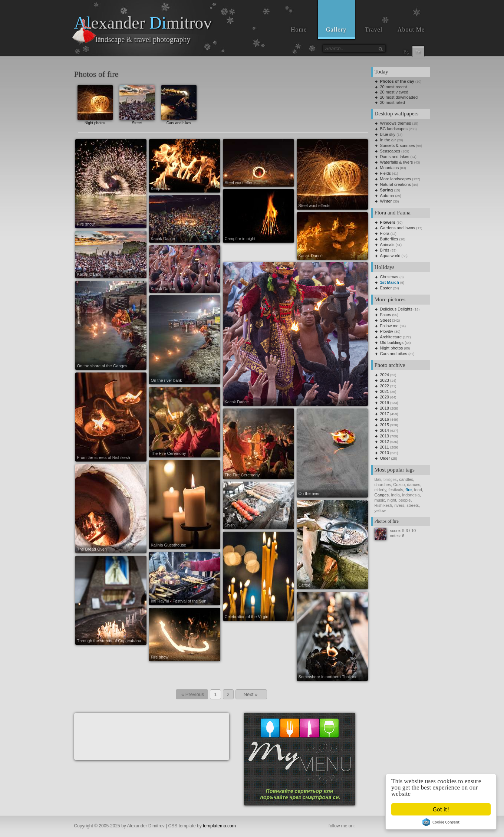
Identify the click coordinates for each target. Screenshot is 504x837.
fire (409, 490)
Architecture (391, 337)
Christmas (389, 277)
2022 (385, 386)
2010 (385, 453)
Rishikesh (383, 505)
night (392, 500)
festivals (396, 490)
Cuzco (399, 485)
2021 (385, 391)
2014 (385, 430)
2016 (385, 419)
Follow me (389, 326)
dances (414, 485)
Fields (386, 173)
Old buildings (392, 342)
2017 (385, 414)
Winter (386, 201)
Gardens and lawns (398, 228)
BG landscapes (394, 129)
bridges (390, 479)
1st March (390, 282)
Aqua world (390, 256)
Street (137, 104)
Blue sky (388, 134)
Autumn (387, 196)
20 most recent (394, 87)
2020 (385, 397)
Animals (387, 244)
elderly (381, 490)
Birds (385, 250)
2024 (385, 375)
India (395, 495)
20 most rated (393, 102)
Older (385, 458)
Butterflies (389, 239)
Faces (386, 315)
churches (383, 485)
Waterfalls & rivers (397, 162)
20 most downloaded (399, 97)
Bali (378, 479)
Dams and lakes (395, 157)
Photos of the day (397, 81)
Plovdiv (387, 331)
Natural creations (396, 184)
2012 (385, 442)
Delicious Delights (396, 309)
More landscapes (396, 179)
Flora (385, 233)
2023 (385, 380)
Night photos (95, 104)
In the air (388, 140)
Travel (374, 29)
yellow (380, 511)
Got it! (441, 809)
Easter (386, 288)
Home (299, 29)
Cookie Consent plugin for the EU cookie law (441, 822)
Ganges (382, 495)
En (418, 52)
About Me (411, 29)
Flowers (388, 222)
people (404, 500)
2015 (385, 425)
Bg (406, 52)
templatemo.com (219, 826)
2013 (385, 436)
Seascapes (390, 151)
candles (406, 479)
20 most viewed (394, 92)
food (418, 490)
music (380, 500)
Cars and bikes (179, 104)
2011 (385, 447)
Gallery (336, 29)
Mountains (390, 168)
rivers (399, 505)
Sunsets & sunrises (398, 145)
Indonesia (411, 495)
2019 (385, 403)
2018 (385, 408)
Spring (387, 190)
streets (413, 505)
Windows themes (396, 123)
